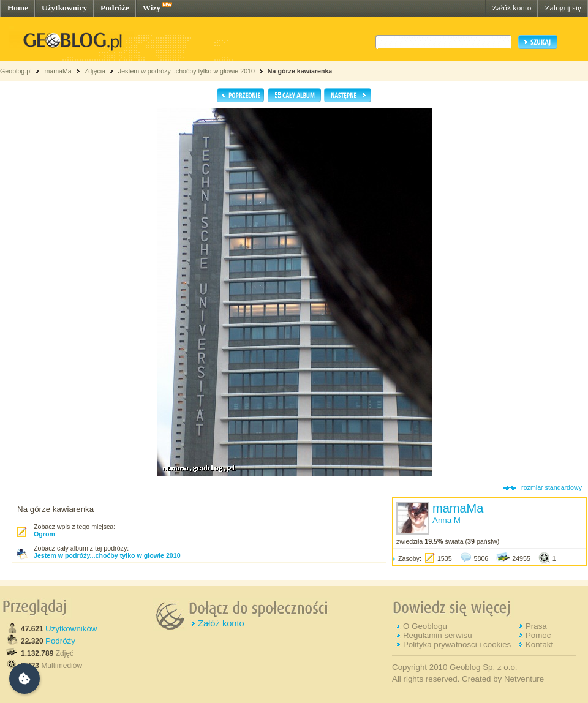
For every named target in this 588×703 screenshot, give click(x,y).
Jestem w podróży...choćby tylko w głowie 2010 (187, 71)
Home (18, 8)
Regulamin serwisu (438, 635)
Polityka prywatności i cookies (457, 645)
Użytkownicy (64, 8)
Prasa (536, 626)
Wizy (152, 8)
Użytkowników (71, 629)
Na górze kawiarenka (300, 71)
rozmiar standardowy (552, 487)
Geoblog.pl (16, 71)
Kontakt (539, 645)
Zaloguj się (563, 8)
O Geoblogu (425, 626)
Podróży (60, 641)
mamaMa (58, 71)
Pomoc (538, 635)
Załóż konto (511, 8)
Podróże (115, 8)
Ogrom (44, 534)
